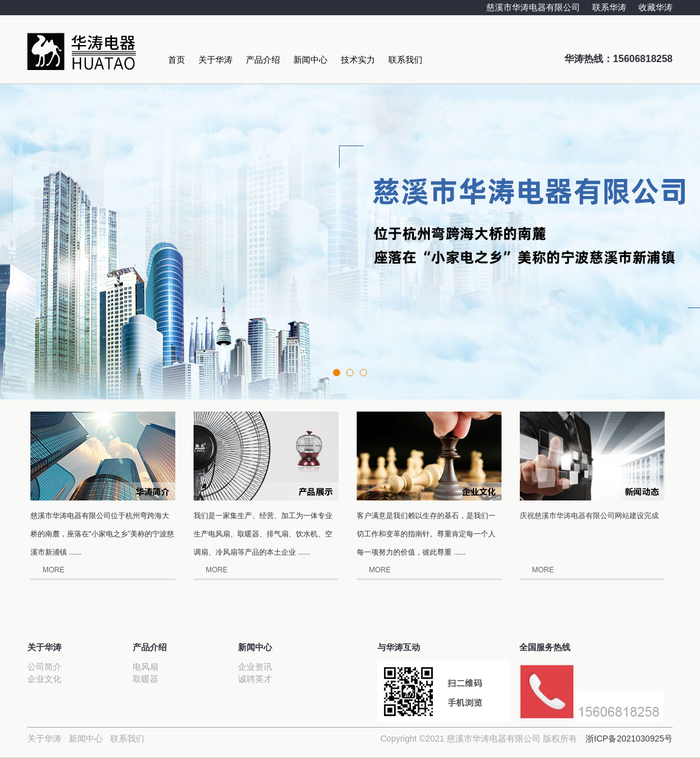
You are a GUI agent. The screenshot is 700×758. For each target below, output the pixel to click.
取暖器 (145, 679)
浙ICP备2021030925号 (629, 739)
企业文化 (44, 679)
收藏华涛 (656, 7)
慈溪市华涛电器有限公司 (533, 7)
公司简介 (44, 667)
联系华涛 (609, 7)
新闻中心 (310, 60)
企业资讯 (255, 667)
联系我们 (405, 60)
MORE (54, 570)
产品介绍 (263, 60)
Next (684, 208)
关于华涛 (215, 60)
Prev (16, 208)
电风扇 (145, 667)
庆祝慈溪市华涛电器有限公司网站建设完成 (589, 516)
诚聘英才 (255, 679)
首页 (177, 60)
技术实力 (358, 60)
